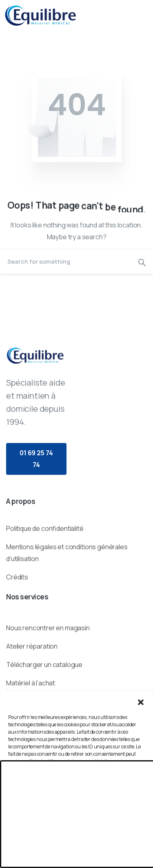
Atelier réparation (32, 677)
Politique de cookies (73, 856)
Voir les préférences (77, 837)
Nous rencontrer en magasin (48, 659)
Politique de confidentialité (45, 551)
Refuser (77, 814)
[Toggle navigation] (141, 16)
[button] (141, 701)
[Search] (65, 262)
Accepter (77, 792)
